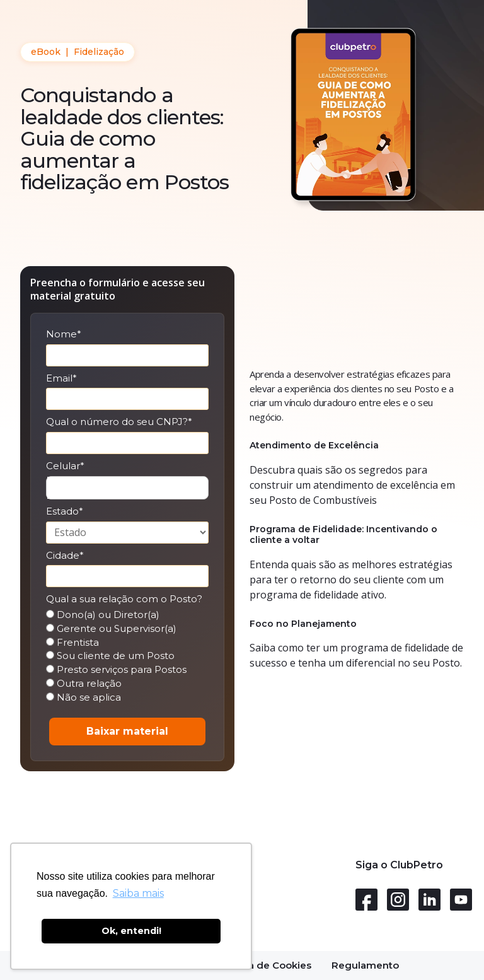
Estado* (65, 511)
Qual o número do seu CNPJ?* (119, 422)
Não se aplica (84, 697)
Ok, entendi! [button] (131, 931)
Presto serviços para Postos (116, 670)
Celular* (65, 466)
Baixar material (127, 731)
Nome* (64, 334)
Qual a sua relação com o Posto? (124, 599)
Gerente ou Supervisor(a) (111, 629)
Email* (61, 378)
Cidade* (65, 556)
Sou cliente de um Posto (110, 656)
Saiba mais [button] (138, 893)
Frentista (72, 643)
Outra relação (84, 684)
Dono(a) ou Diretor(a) (103, 615)
